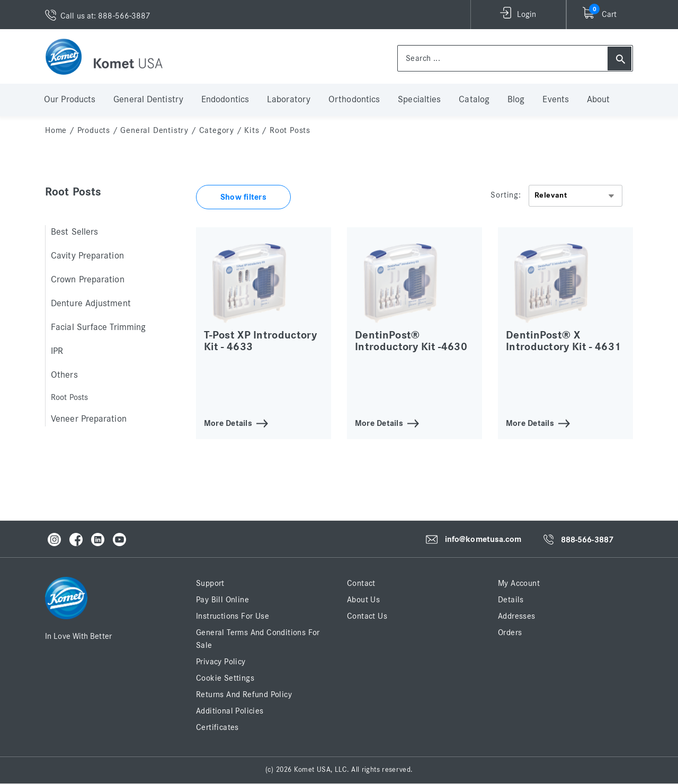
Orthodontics (354, 100)
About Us (363, 600)
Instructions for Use (233, 616)
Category (217, 130)
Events (556, 100)
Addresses (517, 616)
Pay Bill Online (222, 600)
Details (511, 600)
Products (94, 130)
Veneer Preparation (89, 419)
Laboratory (289, 100)
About (599, 100)
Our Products (70, 100)
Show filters (243, 197)
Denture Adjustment (91, 304)
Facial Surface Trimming (98, 327)
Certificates (217, 727)
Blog (516, 100)
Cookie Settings (225, 678)
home (56, 130)
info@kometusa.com (483, 539)
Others (64, 375)
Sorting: (506, 195)
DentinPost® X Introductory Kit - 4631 (563, 341)
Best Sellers (74, 232)
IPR (57, 351)
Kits (252, 130)
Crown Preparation (88, 280)
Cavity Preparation (87, 256)
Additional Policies (230, 711)
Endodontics (225, 100)
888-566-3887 (587, 540)
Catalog (474, 100)
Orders (510, 632)
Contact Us (367, 616)
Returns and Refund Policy (244, 694)
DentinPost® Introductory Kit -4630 (411, 341)
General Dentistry (148, 100)
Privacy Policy (221, 662)
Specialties (419, 100)
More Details (228, 422)
